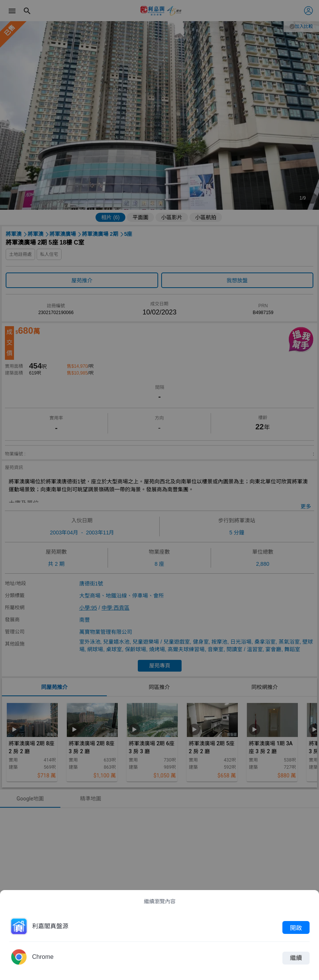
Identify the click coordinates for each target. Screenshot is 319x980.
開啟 (296, 927)
